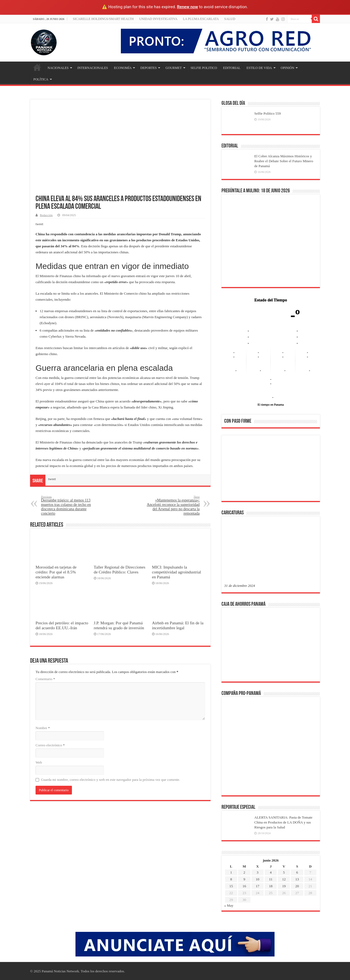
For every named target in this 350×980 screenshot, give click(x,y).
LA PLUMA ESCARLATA (201, 19)
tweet (39, 224)
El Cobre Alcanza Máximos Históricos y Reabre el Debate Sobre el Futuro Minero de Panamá (284, 161)
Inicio (37, 67)
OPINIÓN (288, 68)
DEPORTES (148, 68)
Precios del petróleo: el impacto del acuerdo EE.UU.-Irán (62, 625)
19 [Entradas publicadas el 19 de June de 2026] (284, 886)
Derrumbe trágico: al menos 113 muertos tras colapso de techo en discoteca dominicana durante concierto (69, 505)
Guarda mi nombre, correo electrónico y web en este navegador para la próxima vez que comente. (111, 780)
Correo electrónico (50, 745)
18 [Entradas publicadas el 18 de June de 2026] (271, 886)
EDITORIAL (232, 68)
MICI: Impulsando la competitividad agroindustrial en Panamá (177, 572)
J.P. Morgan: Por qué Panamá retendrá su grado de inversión (119, 625)
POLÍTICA (41, 79)
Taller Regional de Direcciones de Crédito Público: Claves (119, 569)
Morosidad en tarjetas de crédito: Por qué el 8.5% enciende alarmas (56, 572)
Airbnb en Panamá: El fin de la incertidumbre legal (178, 625)
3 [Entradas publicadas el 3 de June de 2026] (257, 872)
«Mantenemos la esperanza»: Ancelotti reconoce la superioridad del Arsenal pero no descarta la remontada (172, 505)
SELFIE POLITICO (204, 68)
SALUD (230, 19)
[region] (271, 470)
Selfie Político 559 (268, 113)
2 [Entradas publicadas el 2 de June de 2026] (244, 872)
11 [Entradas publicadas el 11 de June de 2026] (271, 879)
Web (39, 762)
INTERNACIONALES (93, 68)
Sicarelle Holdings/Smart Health (103, 19)
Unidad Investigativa (158, 19)
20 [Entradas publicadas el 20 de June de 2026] (297, 886)
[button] (233, 468)
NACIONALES (58, 68)
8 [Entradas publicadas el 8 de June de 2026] (231, 879)
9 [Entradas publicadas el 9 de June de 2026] (244, 879)
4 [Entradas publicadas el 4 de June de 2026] (271, 872)
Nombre (43, 728)
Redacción (46, 215)
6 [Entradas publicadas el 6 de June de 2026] (297, 872)
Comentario (45, 679)
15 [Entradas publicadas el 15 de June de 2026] (231, 886)
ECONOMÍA (123, 68)
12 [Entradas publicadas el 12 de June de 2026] (284, 879)
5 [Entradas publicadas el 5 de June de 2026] (284, 872)
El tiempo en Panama (271, 404)
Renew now (187, 7)
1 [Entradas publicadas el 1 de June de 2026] (231, 872)
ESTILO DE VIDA (259, 68)
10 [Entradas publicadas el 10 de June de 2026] (257, 879)
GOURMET (173, 68)
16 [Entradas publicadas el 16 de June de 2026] (244, 886)
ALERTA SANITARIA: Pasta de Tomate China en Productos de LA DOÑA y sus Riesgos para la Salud (283, 822)
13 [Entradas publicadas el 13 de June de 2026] (297, 879)
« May (229, 905)
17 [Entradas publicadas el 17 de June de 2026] (257, 886)
